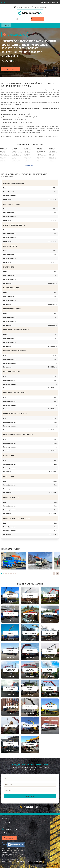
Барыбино (3, 165)
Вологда (27, 162)
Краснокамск (53, 153)
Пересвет (15, 157)
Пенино (14, 154)
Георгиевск (40, 154)
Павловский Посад (18, 153)
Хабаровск (27, 150)
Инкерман (52, 162)
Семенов (51, 150)
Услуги (6, 25)
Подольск (15, 163)
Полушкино (16, 165)
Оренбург (27, 153)
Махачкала (28, 157)
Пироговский (16, 160)
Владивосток (28, 163)
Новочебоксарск (41, 151)
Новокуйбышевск (42, 156)
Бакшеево (3, 160)
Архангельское (4, 156)
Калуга (26, 156)
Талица (51, 160)
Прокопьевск (53, 148)
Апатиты (51, 154)
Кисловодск (40, 165)
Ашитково (3, 157)
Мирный (39, 153)
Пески (14, 159)
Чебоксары (28, 160)
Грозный (39, 148)
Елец (38, 162)
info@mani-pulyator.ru (24, 7)
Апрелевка (3, 154)
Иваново (27, 148)
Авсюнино (3, 150)
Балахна (51, 156)
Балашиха (3, 162)
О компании (11, 69)
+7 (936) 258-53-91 (40, 7)
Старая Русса (53, 151)
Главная (5, 822)
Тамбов (27, 151)
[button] (54, 573)
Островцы (15, 148)
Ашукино (3, 159)
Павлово (39, 163)
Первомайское (17, 156)
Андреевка (3, 153)
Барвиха (2, 163)
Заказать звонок (38, 19)
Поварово (15, 162)
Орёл (26, 165)
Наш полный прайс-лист (51, 2)
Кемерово (27, 154)
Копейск (51, 165)
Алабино (3, 151)
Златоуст (39, 150)
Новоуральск (53, 159)
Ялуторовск (52, 163)
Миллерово (52, 157)
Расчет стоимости (24, 19)
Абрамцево (3, 148)
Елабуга (39, 160)
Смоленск (27, 159)
